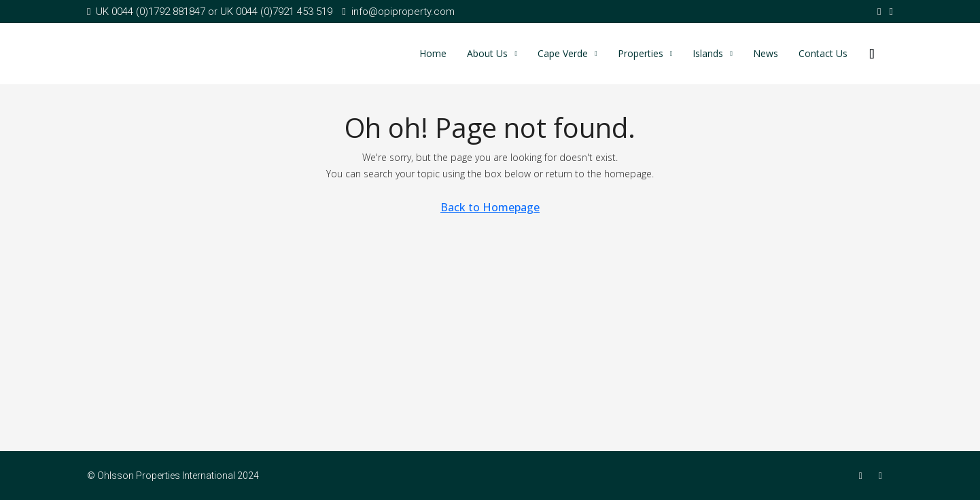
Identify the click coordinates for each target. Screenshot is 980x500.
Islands (708, 53)
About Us (487, 53)
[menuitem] (872, 54)
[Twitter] (883, 476)
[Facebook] (863, 476)
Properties (641, 53)
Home (433, 53)
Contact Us (823, 53)
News (766, 53)
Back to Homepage (490, 207)
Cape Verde (563, 53)
